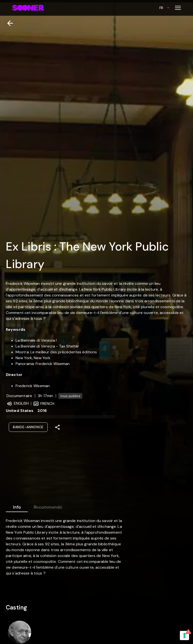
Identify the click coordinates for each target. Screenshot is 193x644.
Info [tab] (17, 506)
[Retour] (8, 23)
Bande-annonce (28, 427)
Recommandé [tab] (48, 506)
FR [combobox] (161, 8)
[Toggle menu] (178, 8)
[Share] (57, 427)
